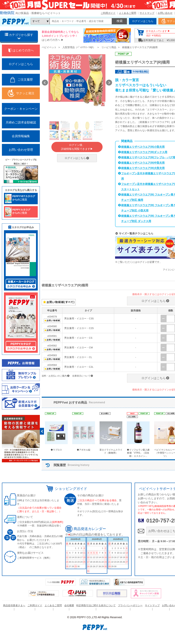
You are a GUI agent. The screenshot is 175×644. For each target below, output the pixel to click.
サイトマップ (147, 13)
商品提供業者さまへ (14, 605)
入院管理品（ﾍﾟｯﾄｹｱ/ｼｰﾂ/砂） (79, 47)
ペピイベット (49, 47)
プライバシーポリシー (130, 605)
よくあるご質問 (128, 13)
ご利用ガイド (108, 13)
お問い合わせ (165, 13)
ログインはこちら (77, 158)
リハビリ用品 (109, 47)
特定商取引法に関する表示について (96, 605)
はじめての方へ (51, 40)
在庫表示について (83, 376)
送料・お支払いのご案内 (56, 376)
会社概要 (69, 605)
